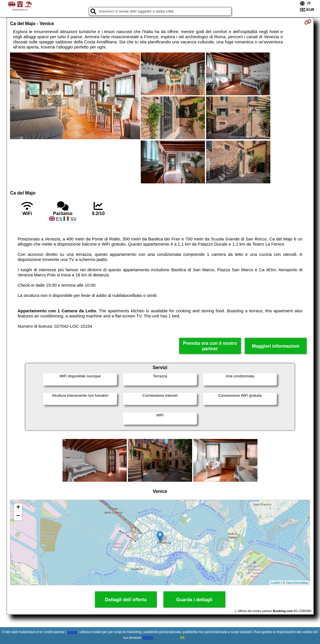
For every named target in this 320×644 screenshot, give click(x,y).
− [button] (18, 516)
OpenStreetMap (297, 583)
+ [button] (18, 508)
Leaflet (276, 583)
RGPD (148, 638)
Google (72, 632)
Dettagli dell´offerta (126, 600)
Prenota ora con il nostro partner (210, 346)
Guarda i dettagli (194, 600)
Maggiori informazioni (275, 346)
